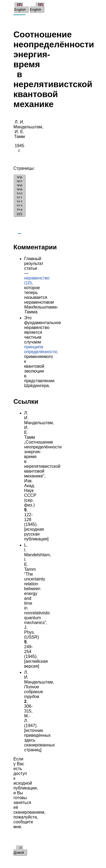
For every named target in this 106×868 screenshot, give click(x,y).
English (20, 8)
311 (20, 198)
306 (20, 178)
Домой (19, 851)
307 (20, 182)
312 (20, 202)
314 (20, 210)
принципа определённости (41, 349)
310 (20, 194)
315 (20, 214)
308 (20, 186)
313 (20, 206)
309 (20, 190)
